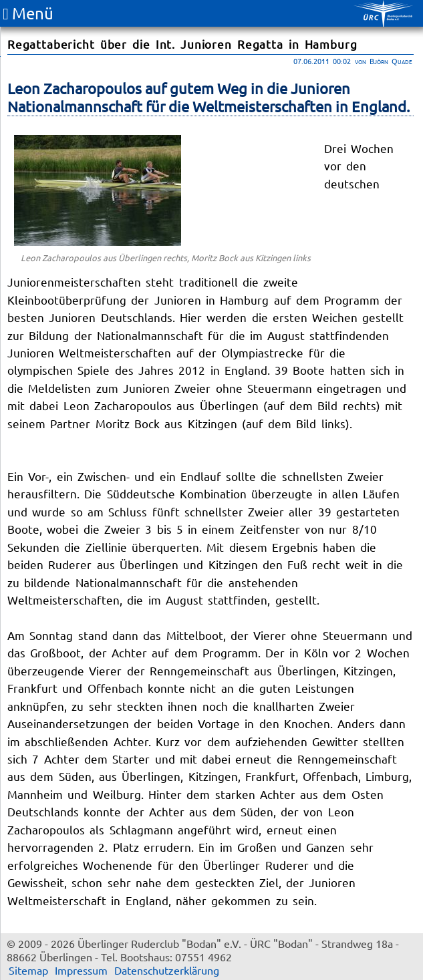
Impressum (81, 970)
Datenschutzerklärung (167, 970)
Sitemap (28, 970)
